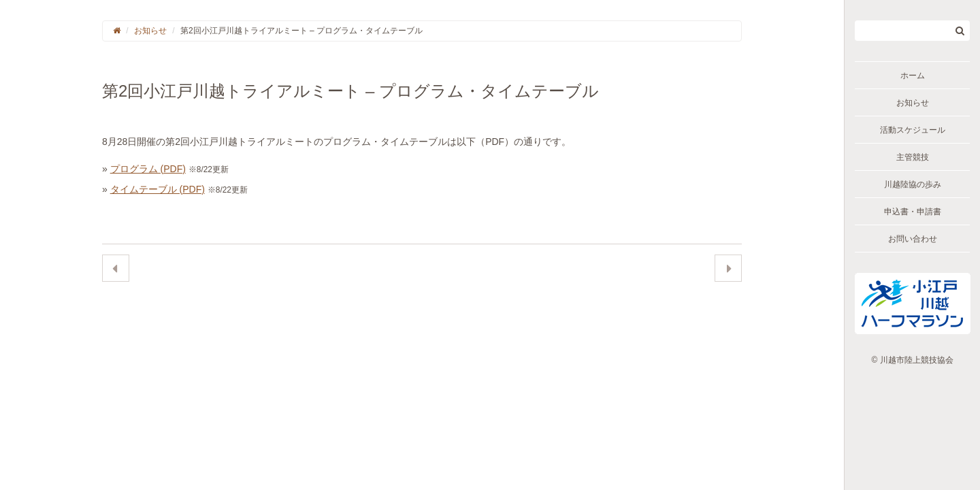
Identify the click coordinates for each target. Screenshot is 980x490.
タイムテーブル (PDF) (158, 189)
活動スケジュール (913, 130)
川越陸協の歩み (913, 184)
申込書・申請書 (913, 212)
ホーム (913, 76)
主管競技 (913, 157)
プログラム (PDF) (148, 169)
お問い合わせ (913, 239)
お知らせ (913, 103)
